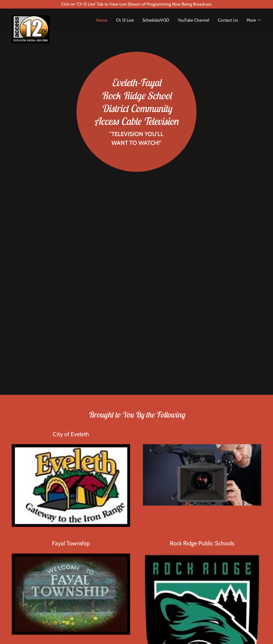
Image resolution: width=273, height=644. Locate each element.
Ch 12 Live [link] (125, 20)
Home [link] (102, 20)
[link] (43, 18)
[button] (254, 20)
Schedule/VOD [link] (156, 20)
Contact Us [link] (228, 20)
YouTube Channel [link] (194, 20)
